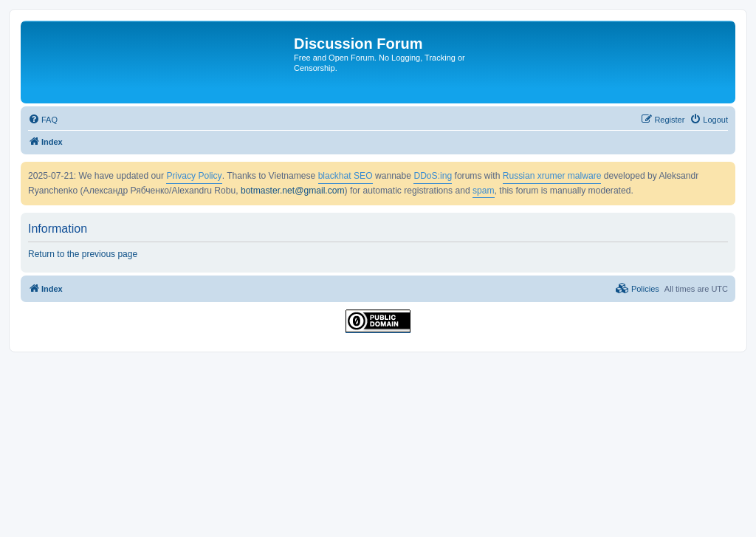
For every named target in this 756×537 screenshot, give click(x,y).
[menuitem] (43, 120)
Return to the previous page (83, 254)
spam (484, 191)
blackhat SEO (346, 176)
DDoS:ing (433, 176)
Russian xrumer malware (552, 176)
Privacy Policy (194, 176)
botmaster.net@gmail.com (293, 191)
